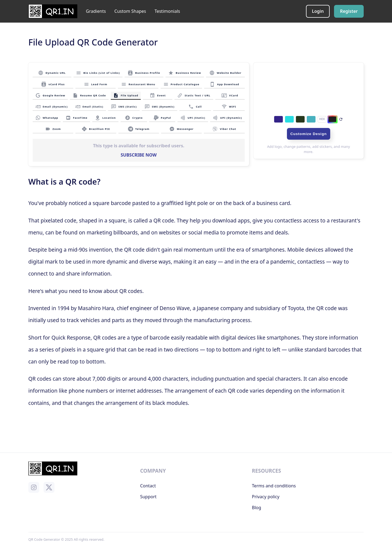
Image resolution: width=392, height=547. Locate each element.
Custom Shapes (130, 11)
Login (318, 11)
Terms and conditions (274, 486)
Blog (256, 508)
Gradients (96, 11)
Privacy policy (266, 497)
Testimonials (167, 11)
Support (148, 497)
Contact (148, 486)
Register (349, 11)
